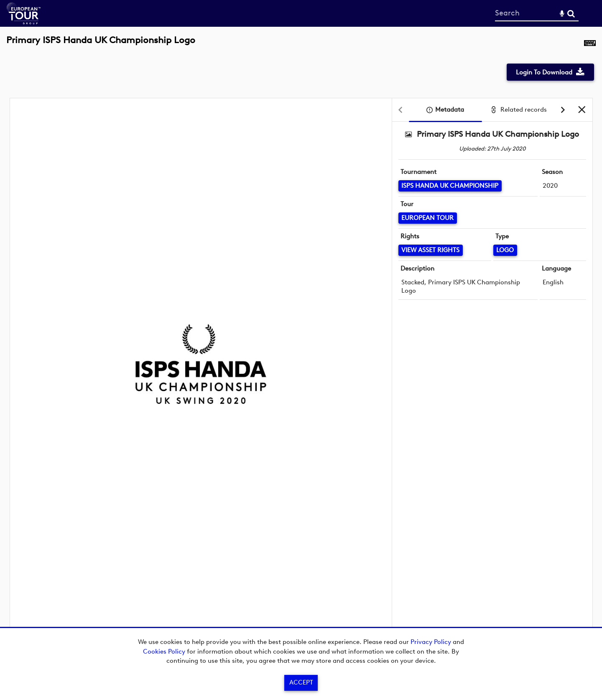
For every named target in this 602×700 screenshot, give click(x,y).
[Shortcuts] (590, 45)
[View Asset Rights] (431, 250)
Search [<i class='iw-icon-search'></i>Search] (571, 13)
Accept (301, 682)
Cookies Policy (164, 651)
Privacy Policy (431, 642)
